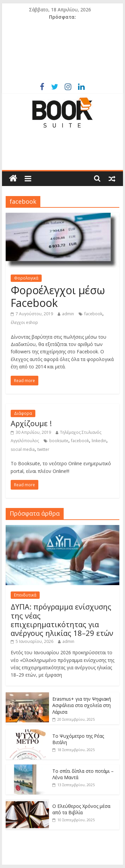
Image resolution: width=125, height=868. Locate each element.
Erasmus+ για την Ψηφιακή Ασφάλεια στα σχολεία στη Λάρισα (82, 705)
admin (68, 314)
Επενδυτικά (25, 595)
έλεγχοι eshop (24, 322)
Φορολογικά (26, 278)
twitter (43, 449)
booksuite (59, 441)
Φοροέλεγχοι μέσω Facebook (58, 296)
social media (23, 449)
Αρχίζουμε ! (31, 423)
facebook (93, 314)
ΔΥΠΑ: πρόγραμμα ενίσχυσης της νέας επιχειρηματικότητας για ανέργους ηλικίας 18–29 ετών (62, 620)
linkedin (99, 441)
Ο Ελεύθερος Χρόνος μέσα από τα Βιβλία (81, 809)
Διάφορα (23, 413)
